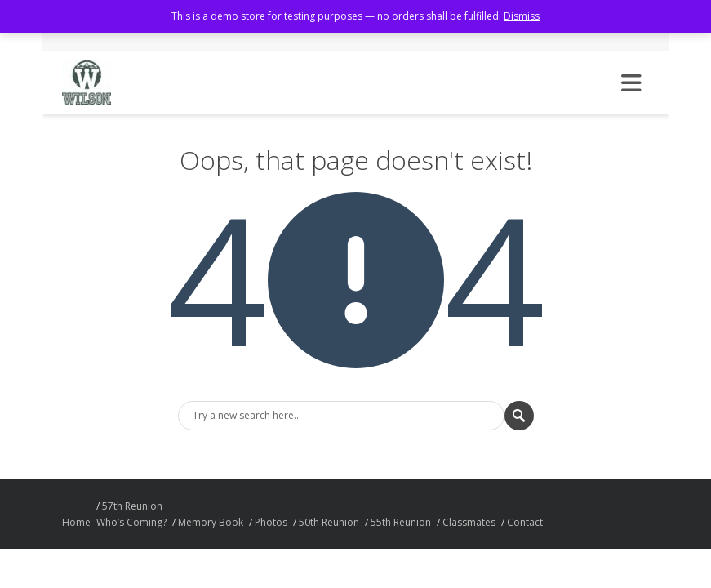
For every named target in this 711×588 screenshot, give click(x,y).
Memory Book (211, 522)
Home (76, 522)
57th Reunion (132, 506)
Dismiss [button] (522, 16)
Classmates (469, 522)
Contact (525, 522)
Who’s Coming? (131, 522)
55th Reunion (401, 522)
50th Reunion (329, 522)
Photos (271, 522)
